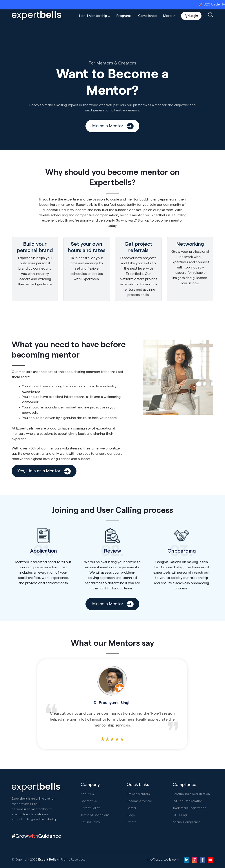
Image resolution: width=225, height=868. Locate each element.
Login (191, 16)
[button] (94, 16)
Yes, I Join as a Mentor (44, 471)
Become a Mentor (139, 801)
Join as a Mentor (112, 126)
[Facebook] (202, 860)
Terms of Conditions (95, 815)
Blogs (131, 815)
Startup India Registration (191, 794)
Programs (124, 16)
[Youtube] (210, 860)
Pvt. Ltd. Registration (188, 801)
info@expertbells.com (163, 860)
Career (131, 808)
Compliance (147, 16)
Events (131, 822)
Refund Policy (90, 822)
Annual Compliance (187, 822)
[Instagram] (195, 860)
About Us (87, 794)
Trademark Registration (190, 808)
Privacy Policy (90, 808)
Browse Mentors (138, 794)
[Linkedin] (187, 860)
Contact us (89, 801)
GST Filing (180, 815)
